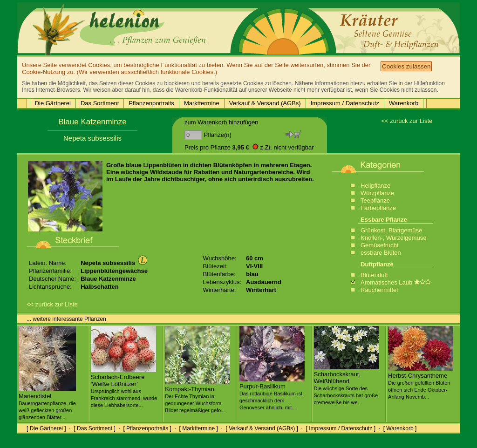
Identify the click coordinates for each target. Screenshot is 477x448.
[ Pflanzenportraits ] (147, 428)
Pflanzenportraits (151, 103)
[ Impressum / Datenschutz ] (341, 428)
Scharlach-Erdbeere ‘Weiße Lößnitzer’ (124, 387)
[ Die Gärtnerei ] (46, 428)
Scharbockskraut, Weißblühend (347, 384)
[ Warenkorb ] (400, 428)
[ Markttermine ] (198, 428)
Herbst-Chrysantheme (421, 382)
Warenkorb (404, 103)
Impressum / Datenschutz (345, 103)
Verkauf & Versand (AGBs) (265, 103)
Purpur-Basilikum (272, 393)
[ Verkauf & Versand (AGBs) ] (262, 428)
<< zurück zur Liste (407, 121)
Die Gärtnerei (53, 103)
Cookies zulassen (406, 66)
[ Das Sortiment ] (94, 428)
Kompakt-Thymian (198, 396)
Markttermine (202, 103)
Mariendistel (47, 403)
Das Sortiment (100, 103)
